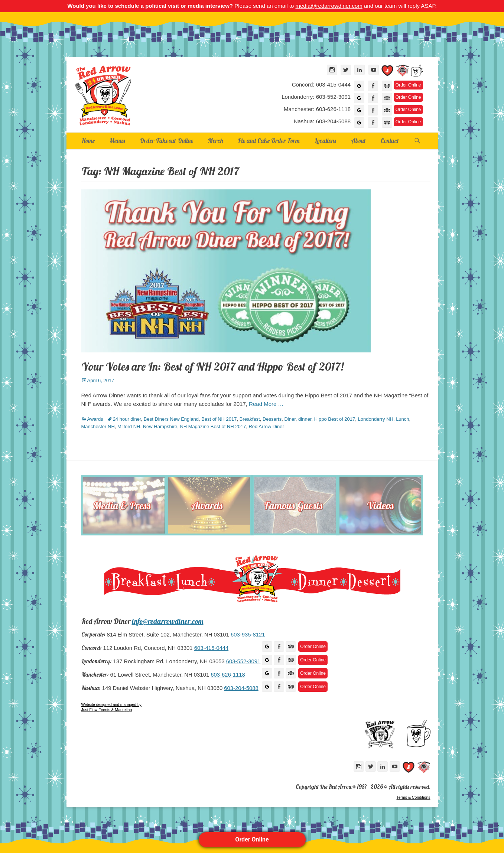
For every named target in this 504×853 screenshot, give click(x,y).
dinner (305, 419)
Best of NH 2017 (219, 419)
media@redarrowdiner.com (329, 6)
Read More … (266, 404)
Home (88, 141)
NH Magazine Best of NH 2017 (213, 426)
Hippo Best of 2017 (335, 419)
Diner (290, 419)
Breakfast (250, 419)
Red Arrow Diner (266, 426)
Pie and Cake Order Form (269, 141)
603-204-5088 (241, 688)
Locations (325, 141)
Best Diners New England (171, 419)
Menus (117, 141)
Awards (95, 419)
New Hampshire (160, 426)
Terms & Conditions (413, 797)
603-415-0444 (211, 648)
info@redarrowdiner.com (168, 621)
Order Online (252, 839)
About (358, 141)
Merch (215, 141)
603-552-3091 (243, 661)
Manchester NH (98, 426)
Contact (390, 141)
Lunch (402, 419)
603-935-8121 (248, 635)
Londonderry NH (376, 419)
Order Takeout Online (166, 141)
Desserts (272, 419)
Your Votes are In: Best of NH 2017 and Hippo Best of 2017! (212, 367)
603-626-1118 (228, 675)
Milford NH (129, 426)
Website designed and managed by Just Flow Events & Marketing (111, 707)
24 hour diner (127, 419)
